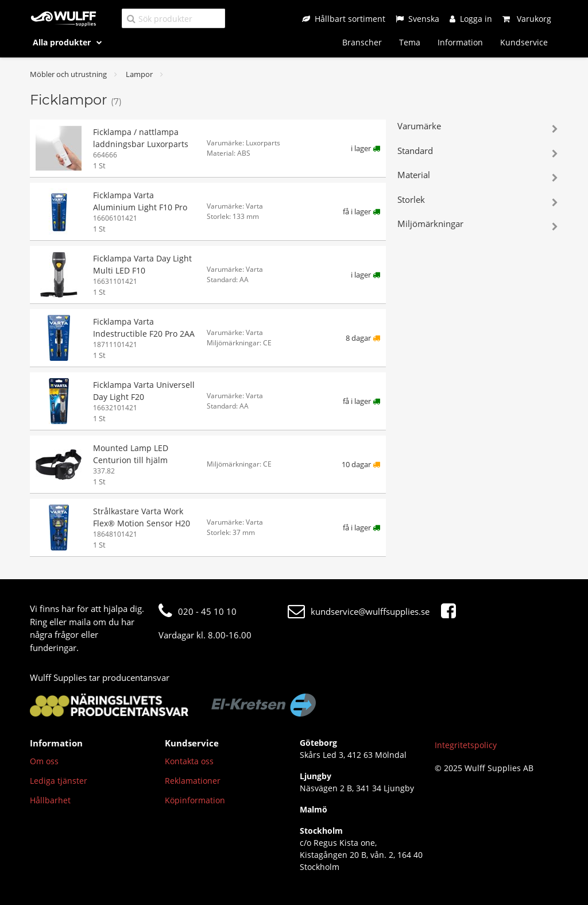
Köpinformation (195, 800)
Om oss (44, 761)
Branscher (362, 42)
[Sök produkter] (173, 18)
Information (460, 42)
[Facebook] (451, 611)
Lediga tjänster (59, 781)
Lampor (139, 74)
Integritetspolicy (466, 745)
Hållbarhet (50, 800)
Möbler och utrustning (68, 74)
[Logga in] (471, 19)
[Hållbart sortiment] (344, 19)
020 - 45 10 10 (198, 611)
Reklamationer (193, 781)
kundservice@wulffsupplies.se (359, 611)
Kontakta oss (189, 761)
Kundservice (524, 42)
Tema (410, 42)
